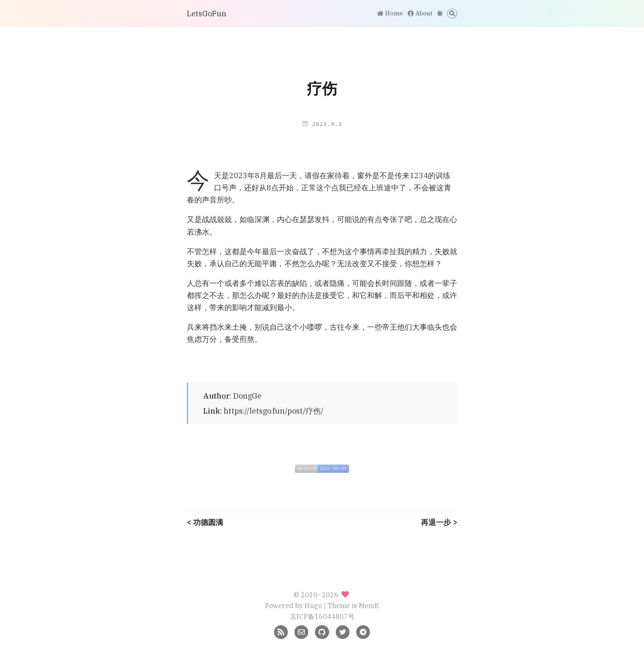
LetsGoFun (207, 14)
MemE (369, 605)
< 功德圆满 (205, 523)
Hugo (313, 605)
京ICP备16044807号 (322, 616)
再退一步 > (439, 523)
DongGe (247, 396)
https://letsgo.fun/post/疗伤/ (274, 411)
